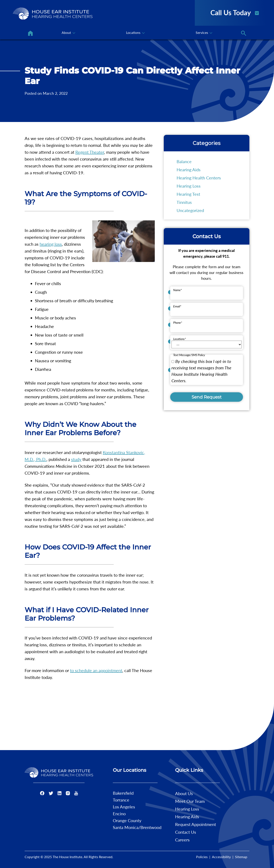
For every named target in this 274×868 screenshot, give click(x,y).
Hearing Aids (189, 170)
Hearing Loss (189, 186)
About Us (184, 793)
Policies (202, 857)
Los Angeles (124, 807)
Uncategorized (190, 210)
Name (178, 290)
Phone (178, 323)
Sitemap (241, 857)
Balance (184, 161)
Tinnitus (184, 202)
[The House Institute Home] (53, 14)
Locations (180, 339)
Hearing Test (188, 194)
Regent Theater (90, 152)
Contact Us (186, 832)
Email (177, 306)
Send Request (207, 397)
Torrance (121, 800)
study (76, 459)
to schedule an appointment (96, 670)
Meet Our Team (190, 801)
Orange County (127, 820)
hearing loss (51, 244)
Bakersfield (123, 793)
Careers (182, 840)
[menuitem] (30, 33)
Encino (119, 814)
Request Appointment (196, 824)
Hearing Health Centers (199, 178)
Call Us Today (235, 12)
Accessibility (221, 857)
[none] (68, 33)
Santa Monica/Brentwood (137, 827)
